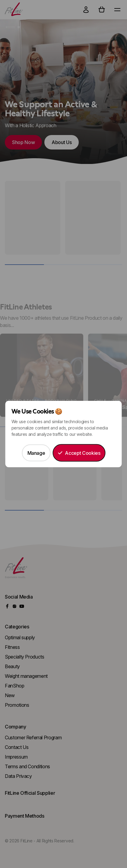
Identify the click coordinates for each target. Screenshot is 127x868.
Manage (36, 453)
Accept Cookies (79, 453)
